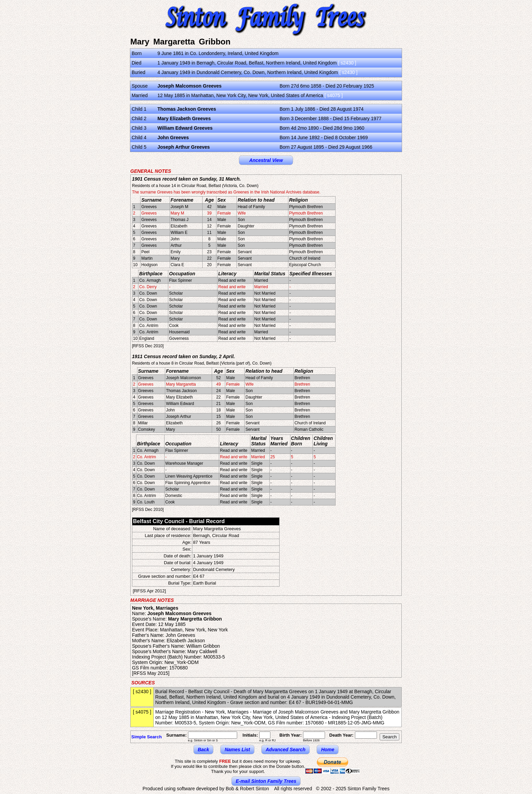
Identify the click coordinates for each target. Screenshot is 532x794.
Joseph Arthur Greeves (184, 147)
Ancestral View (266, 160)
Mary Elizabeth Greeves (184, 118)
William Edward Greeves (185, 128)
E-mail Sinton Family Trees (266, 781)
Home (328, 750)
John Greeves (173, 137)
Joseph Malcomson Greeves (189, 86)
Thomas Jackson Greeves (187, 109)
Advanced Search (286, 750)
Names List (237, 750)
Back (203, 750)
